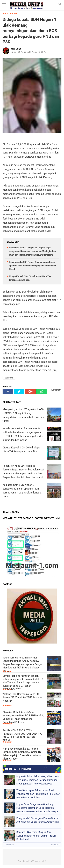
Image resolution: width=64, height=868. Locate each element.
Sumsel (13, 14)
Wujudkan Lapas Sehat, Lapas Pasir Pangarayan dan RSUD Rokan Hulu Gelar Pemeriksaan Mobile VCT (38, 794)
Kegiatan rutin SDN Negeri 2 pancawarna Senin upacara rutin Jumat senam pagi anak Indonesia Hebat (32, 266)
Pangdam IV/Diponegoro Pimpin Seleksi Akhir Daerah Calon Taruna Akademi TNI (38, 820)
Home (5, 14)
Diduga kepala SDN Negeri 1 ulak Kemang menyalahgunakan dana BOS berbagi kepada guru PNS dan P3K (31, 31)
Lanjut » (55, 845)
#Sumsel (9, 378)
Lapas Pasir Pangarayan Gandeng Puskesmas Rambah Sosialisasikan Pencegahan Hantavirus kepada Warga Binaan (37, 808)
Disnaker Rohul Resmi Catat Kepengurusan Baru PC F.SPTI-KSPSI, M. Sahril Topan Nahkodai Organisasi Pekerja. (23, 717)
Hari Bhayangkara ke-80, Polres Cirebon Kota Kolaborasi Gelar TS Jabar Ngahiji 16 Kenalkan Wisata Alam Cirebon (22, 754)
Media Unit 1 (40, 861)
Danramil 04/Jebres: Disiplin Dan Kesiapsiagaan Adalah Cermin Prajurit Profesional (36, 836)
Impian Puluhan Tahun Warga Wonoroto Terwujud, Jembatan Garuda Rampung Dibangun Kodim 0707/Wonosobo (38, 780)
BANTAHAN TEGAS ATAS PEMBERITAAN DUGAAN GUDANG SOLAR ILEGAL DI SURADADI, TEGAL (22, 736)
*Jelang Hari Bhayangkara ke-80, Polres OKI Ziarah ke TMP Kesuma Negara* (22, 697)
